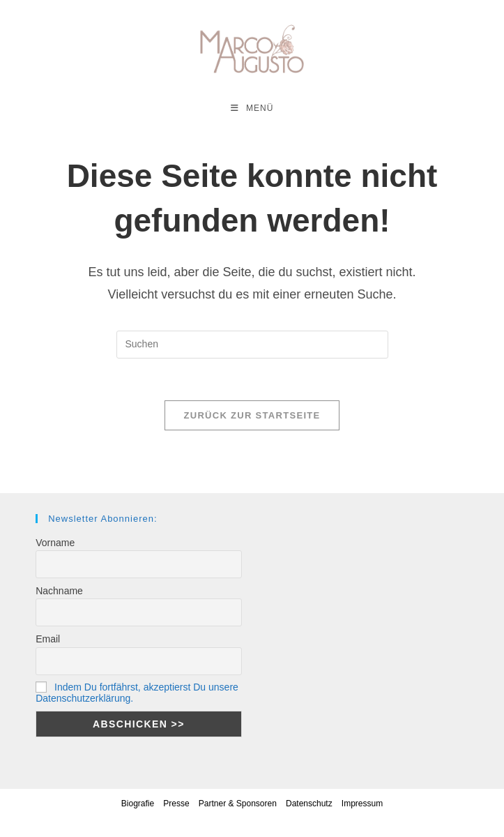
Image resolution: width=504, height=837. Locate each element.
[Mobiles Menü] (252, 108)
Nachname (59, 591)
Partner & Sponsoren (238, 804)
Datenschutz (309, 804)
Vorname (55, 543)
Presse (176, 804)
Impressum (362, 804)
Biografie (138, 804)
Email (48, 639)
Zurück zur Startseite (252, 415)
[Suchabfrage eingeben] (252, 345)
